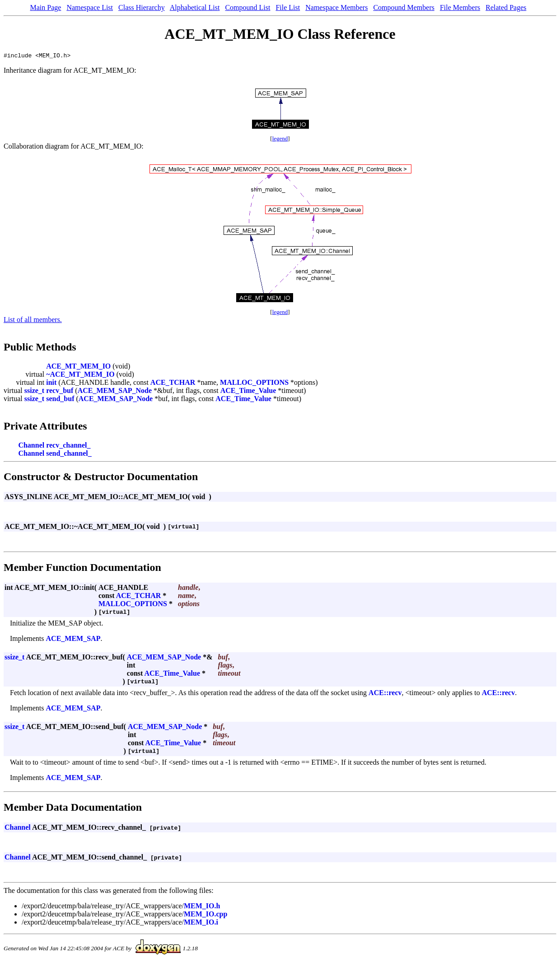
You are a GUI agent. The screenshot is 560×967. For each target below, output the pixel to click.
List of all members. (33, 321)
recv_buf (60, 392)
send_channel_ (69, 455)
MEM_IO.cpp (205, 915)
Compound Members (404, 7)
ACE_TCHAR (173, 384)
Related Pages (506, 7)
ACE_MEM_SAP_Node (115, 392)
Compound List (247, 7)
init (51, 384)
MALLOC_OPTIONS (254, 384)
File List (288, 7)
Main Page (46, 7)
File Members (460, 7)
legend (280, 140)
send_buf (60, 400)
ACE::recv (385, 694)
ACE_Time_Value (248, 392)
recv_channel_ (68, 446)
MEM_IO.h (202, 907)
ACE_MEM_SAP (73, 640)
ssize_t (34, 392)
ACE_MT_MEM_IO (78, 367)
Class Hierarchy (142, 7)
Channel (31, 446)
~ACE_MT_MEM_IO (80, 376)
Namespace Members (336, 7)
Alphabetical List (195, 7)
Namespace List (90, 7)
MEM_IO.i (201, 923)
